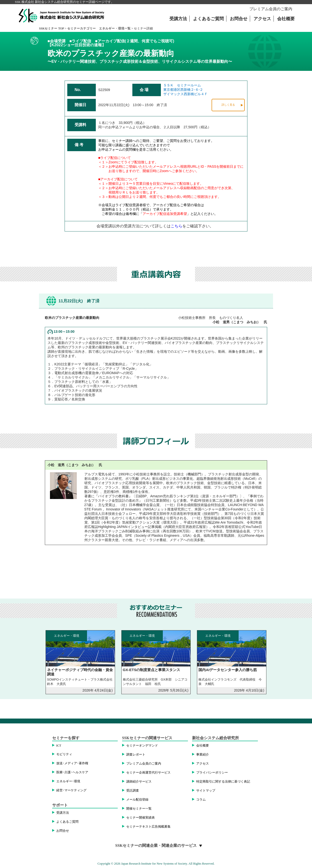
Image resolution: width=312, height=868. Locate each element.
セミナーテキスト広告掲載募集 (148, 827)
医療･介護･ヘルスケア (72, 772)
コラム (201, 800)
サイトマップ (206, 791)
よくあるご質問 (208, 19)
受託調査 (133, 791)
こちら (176, 226)
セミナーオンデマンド (142, 746)
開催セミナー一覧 (139, 809)
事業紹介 (203, 755)
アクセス (262, 19)
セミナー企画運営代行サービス (148, 773)
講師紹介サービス (139, 782)
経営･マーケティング (71, 790)
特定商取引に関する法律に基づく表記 (223, 782)
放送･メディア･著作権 (72, 763)
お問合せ (239, 19)
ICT (59, 746)
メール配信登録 (137, 800)
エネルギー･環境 (68, 781)
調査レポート (136, 755)
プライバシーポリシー (212, 773)
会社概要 (286, 19)
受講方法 (178, 19)
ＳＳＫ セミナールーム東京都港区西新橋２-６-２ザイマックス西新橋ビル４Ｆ (185, 90)
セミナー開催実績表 (141, 818)
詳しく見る (228, 105)
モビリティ (64, 754)
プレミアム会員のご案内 (271, 9)
